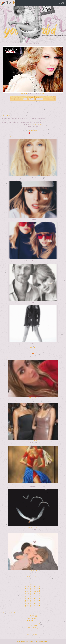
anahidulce (33, 398)
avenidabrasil (33, 619)
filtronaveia (33, 571)
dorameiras (33, 615)
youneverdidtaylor (35, 125)
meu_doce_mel (33, 629)
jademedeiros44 (33, 627)
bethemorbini (33, 527)
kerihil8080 (33, 617)
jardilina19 (33, 625)
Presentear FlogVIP (33, 131)
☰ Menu (60, 3)
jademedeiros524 (33, 620)
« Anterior (23, 94)
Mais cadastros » (33, 634)
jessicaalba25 (33, 441)
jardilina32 (33, 622)
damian (33, 631)
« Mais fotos (33, 347)
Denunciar (33, 133)
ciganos (33, 484)
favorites (40, 99)
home (25, 99)
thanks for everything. (33, 587)
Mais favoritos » (33, 576)
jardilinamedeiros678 (33, 624)
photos (31, 99)
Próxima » (43, 94)
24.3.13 (33, 585)
